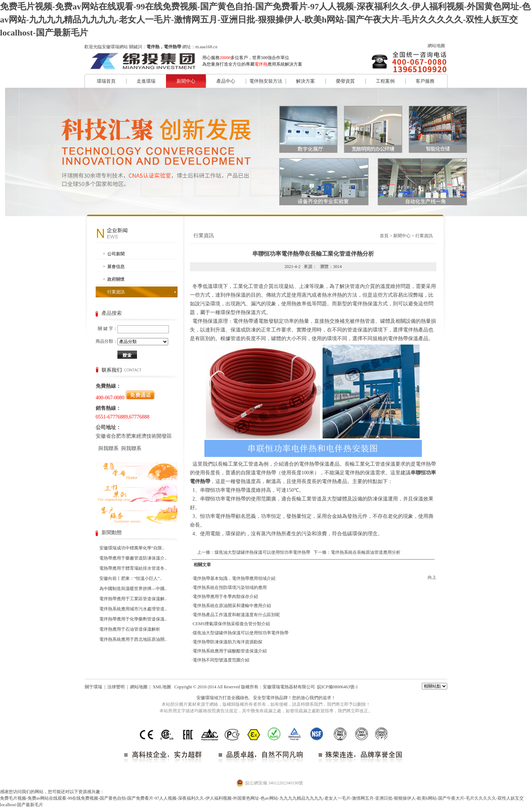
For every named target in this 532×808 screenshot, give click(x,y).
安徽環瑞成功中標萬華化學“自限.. (132, 548)
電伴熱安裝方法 (266, 81)
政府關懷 (116, 279)
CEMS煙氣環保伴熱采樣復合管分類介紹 (231, 624)
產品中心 (226, 81)
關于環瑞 (93, 687)
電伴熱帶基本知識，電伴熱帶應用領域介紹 (234, 578)
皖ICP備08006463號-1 (338, 687)
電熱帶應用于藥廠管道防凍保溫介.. (133, 558)
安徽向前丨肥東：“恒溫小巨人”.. (131, 578)
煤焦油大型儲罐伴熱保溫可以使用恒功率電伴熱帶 (262, 552)
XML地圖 (162, 687)
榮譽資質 (345, 81)
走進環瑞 (146, 81)
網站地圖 (436, 46)
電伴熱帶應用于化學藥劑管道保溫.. (133, 619)
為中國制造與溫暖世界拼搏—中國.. (133, 589)
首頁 (384, 236)
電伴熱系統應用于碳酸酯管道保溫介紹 (230, 651)
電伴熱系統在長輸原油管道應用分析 (366, 552)
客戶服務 (425, 81)
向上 (432, 577)
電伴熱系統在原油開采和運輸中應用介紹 (232, 606)
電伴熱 (273, 698)
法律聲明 (116, 687)
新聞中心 (186, 81)
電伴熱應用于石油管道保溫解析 (130, 629)
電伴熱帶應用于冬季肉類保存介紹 (225, 597)
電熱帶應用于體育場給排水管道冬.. (133, 568)
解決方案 (306, 81)
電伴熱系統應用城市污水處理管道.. (133, 609)
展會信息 (116, 267)
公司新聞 (116, 254)
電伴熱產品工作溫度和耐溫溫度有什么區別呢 (236, 615)
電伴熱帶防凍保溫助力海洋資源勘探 (228, 642)
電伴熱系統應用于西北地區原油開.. (133, 639)
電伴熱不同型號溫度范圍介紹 (221, 660)
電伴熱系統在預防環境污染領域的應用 (230, 588)
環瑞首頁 (106, 81)
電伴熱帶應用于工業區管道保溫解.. (133, 599)
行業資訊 (116, 292)
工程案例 (385, 81)
